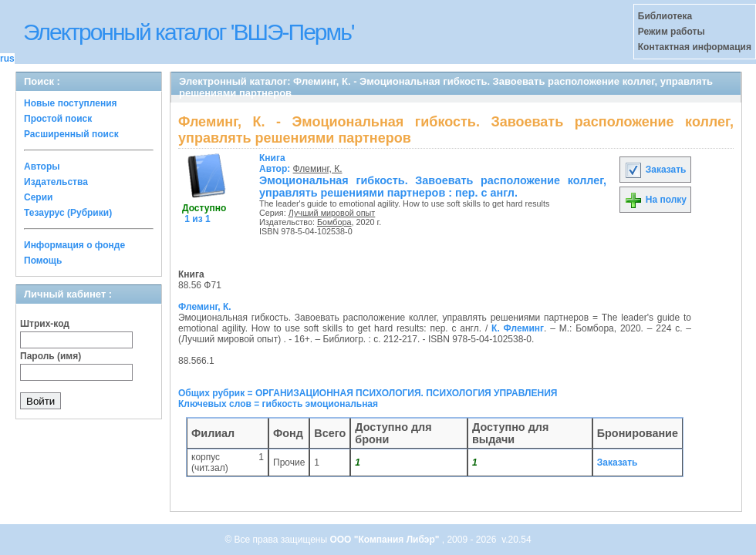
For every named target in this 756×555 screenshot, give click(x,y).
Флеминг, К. (318, 169)
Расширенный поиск (71, 134)
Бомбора (334, 222)
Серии (38, 197)
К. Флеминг (518, 328)
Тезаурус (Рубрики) (68, 213)
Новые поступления (71, 103)
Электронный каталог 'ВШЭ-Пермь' (189, 32)
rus (7, 59)
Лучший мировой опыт (332, 213)
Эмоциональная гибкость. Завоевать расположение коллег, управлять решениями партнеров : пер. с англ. (433, 187)
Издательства (56, 182)
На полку (655, 200)
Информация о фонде (74, 245)
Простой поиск (58, 119)
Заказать (655, 170)
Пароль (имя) (51, 356)
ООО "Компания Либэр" (385, 540)
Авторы (42, 166)
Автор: (276, 163)
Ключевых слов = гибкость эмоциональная (278, 404)
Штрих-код (45, 324)
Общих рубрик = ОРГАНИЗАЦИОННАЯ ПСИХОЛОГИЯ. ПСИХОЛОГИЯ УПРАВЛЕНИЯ (368, 393)
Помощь (43, 261)
